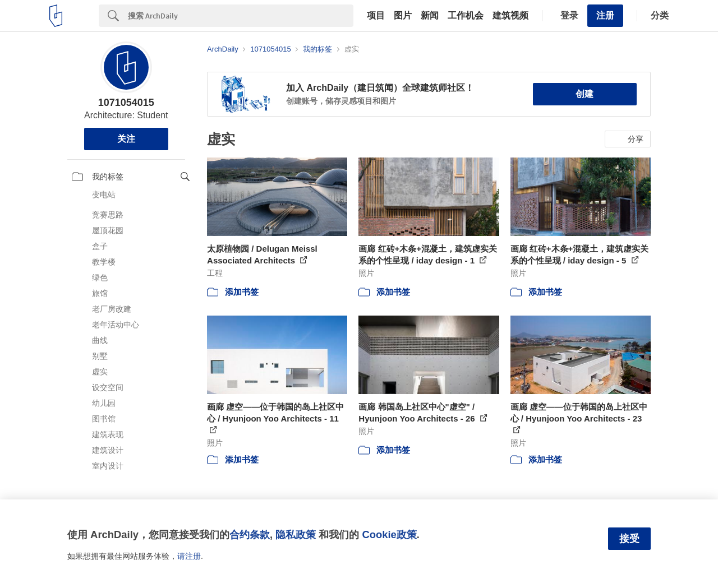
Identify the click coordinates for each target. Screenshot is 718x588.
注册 (605, 15)
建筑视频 (510, 16)
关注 (126, 139)
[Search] (241, 16)
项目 (376, 16)
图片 (403, 16)
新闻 (430, 16)
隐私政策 (296, 534)
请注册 (189, 556)
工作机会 (466, 16)
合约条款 (250, 534)
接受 (629, 539)
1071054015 (126, 103)
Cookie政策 (389, 534)
